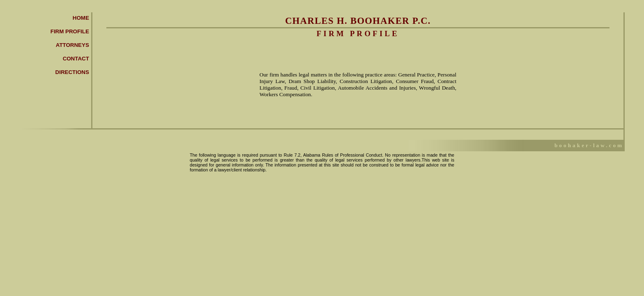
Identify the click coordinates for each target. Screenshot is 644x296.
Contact (76, 59)
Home (81, 18)
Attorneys (72, 45)
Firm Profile (70, 31)
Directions (72, 72)
